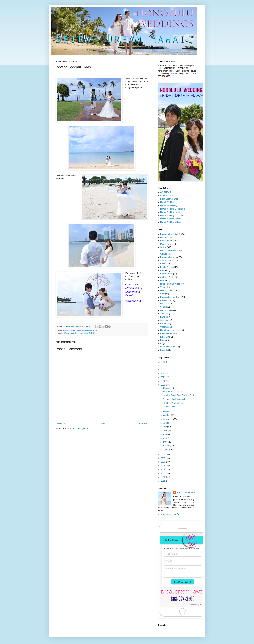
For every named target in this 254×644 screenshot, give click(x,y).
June (166, 431)
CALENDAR (166, 192)
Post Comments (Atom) (78, 428)
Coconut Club (166, 327)
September (168, 419)
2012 (163, 477)
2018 (163, 454)
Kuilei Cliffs (165, 337)
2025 (163, 362)
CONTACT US (167, 196)
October (167, 415)
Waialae (164, 254)
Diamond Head (167, 290)
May (165, 434)
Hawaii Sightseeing (169, 205)
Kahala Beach (166, 241)
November (168, 412)
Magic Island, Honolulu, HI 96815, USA (80, 333)
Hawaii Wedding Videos (171, 222)
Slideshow (165, 320)
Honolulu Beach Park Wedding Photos (179, 395)
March (166, 442)
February (167, 446)
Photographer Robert (90, 330)
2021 (163, 377)
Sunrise (164, 314)
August (167, 423)
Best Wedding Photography (175, 399)
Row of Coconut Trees (172, 392)
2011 (163, 481)
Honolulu (67, 330)
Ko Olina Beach (167, 333)
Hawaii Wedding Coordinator (173, 209)
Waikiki (163, 247)
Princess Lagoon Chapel (171, 297)
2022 (163, 373)
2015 (163, 466)
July (165, 427)
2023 (163, 370)
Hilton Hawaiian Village (170, 284)
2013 (163, 473)
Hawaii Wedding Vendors (171, 219)
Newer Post (61, 424)
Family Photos (166, 267)
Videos (163, 287)
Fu (161, 344)
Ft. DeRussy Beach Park (173, 403)
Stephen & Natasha (171, 407)
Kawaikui (164, 317)
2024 (163, 366)
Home (102, 424)
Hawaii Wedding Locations (172, 216)
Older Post (143, 424)
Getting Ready (167, 310)
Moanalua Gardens (169, 347)
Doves (163, 340)
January (167, 450)
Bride (163, 271)
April (165, 438)
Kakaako (164, 324)
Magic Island (76, 330)
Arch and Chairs (167, 277)
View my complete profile (169, 514)
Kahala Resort (166, 274)
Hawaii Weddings (168, 202)
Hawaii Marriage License (171, 330)
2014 (163, 470)
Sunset (163, 264)
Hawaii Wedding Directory (171, 212)
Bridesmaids (166, 300)
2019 (163, 385)
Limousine (165, 304)
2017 (163, 458)
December (168, 388)
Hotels (163, 280)
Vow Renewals (167, 261)
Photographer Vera (168, 257)
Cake (163, 294)
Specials (164, 350)
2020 (163, 381)
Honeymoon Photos (169, 251)
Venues (164, 307)
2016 (163, 462)
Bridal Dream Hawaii (169, 199)
